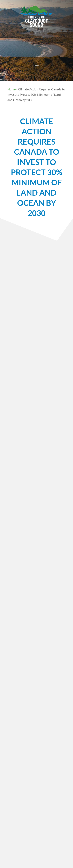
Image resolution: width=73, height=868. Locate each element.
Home (11, 89)
